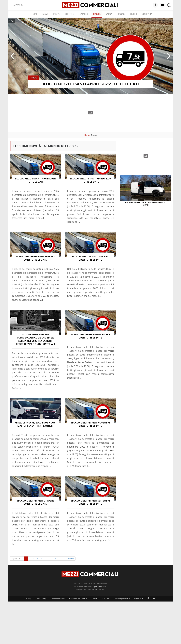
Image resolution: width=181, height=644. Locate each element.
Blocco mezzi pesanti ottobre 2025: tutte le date (35, 502)
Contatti (95, 599)
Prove (57, 14)
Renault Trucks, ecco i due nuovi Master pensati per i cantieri (35, 424)
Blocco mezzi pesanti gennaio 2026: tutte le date (91, 258)
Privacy (29, 599)
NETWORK (18, 5)
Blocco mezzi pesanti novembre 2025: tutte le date (90, 424)
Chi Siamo (106, 599)
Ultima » (71, 559)
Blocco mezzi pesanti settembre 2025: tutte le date (90, 502)
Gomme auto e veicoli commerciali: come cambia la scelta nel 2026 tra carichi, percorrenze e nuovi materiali (35, 339)
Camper (84, 14)
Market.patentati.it (122, 599)
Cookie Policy (41, 599)
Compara (147, 14)
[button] (13, 56)
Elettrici (70, 14)
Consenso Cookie (58, 599)
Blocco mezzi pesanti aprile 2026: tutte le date (35, 180)
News (45, 14)
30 (55, 559)
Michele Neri (100, 589)
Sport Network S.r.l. (101, 586)
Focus (122, 14)
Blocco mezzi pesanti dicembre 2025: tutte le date (91, 336)
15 (50, 559)
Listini (133, 14)
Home (34, 14)
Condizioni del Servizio (78, 599)
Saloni (109, 14)
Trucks (97, 14)
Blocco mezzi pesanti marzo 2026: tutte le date (91, 180)
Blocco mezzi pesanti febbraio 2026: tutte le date (35, 258)
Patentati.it (139, 599)
